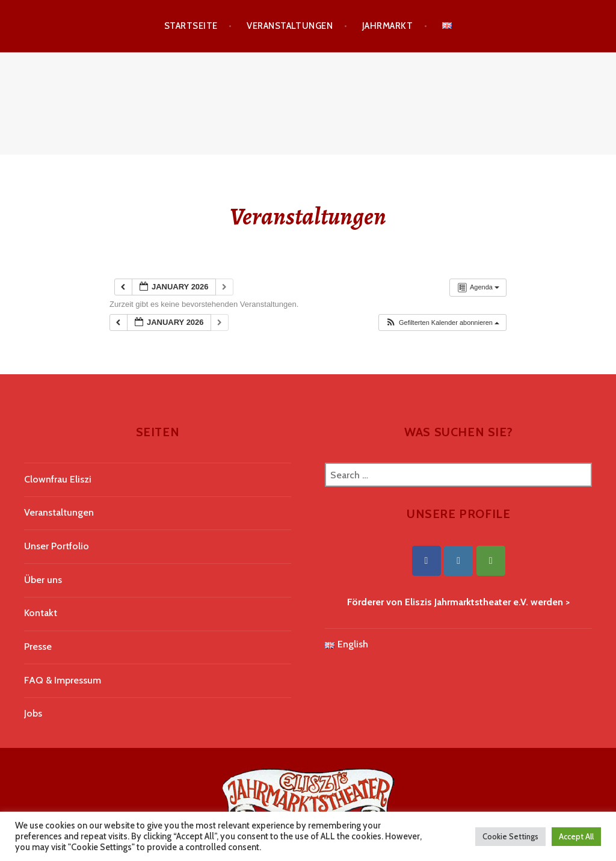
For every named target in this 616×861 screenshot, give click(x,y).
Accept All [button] (576, 836)
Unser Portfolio (57, 546)
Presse (38, 647)
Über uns (43, 580)
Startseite (191, 26)
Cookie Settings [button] (510, 836)
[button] (442, 323)
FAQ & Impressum (63, 680)
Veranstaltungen (290, 26)
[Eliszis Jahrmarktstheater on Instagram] (458, 561)
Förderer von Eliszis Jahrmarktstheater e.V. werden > (458, 602)
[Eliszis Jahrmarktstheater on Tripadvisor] (491, 561)
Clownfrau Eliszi (58, 479)
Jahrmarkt (387, 26)
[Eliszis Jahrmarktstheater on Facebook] (427, 561)
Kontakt (41, 613)
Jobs (33, 713)
